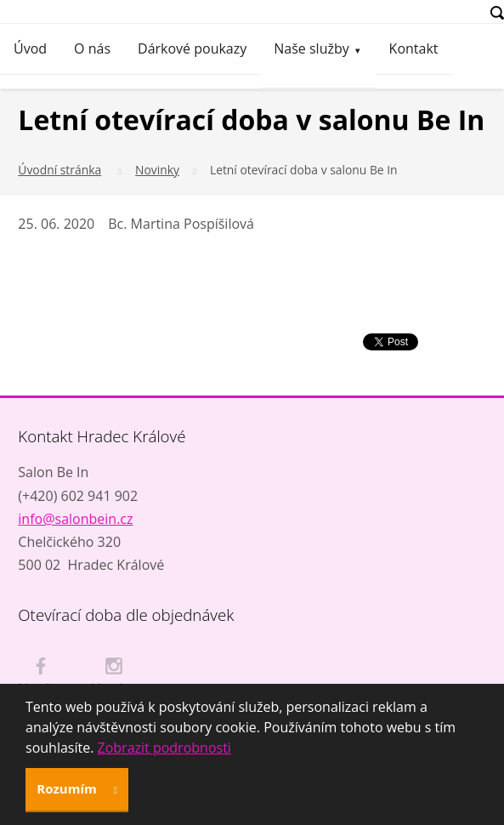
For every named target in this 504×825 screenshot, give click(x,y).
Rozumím (68, 788)
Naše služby (311, 48)
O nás (92, 48)
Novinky (157, 170)
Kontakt (414, 48)
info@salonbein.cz (75, 519)
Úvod (30, 48)
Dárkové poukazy (192, 48)
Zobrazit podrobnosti (164, 748)
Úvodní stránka (59, 170)
